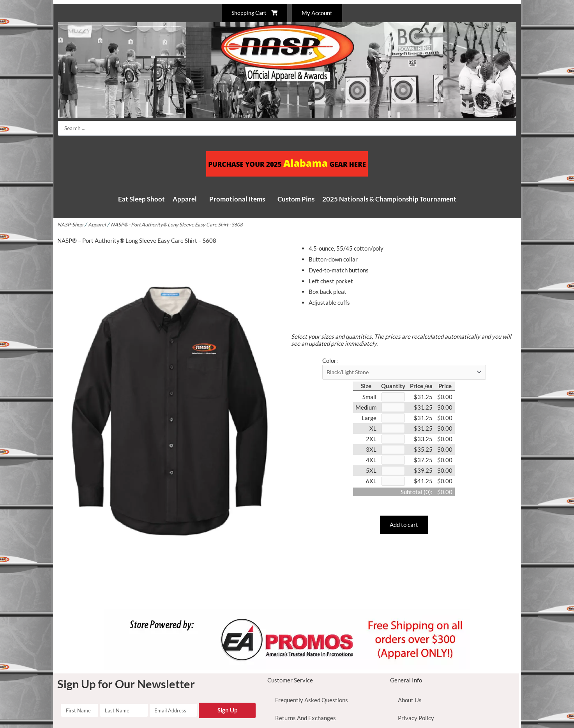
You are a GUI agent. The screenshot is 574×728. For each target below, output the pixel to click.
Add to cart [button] (404, 528)
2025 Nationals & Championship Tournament (389, 199)
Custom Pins (296, 199)
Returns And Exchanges (306, 718)
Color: (330, 360)
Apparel (185, 199)
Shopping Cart (253, 13)
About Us (410, 700)
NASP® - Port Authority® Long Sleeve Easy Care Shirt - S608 (183, 224)
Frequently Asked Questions (312, 700)
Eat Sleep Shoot (141, 199)
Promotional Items (237, 199)
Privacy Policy (416, 718)
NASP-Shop (71, 224)
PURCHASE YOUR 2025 (287, 164)
